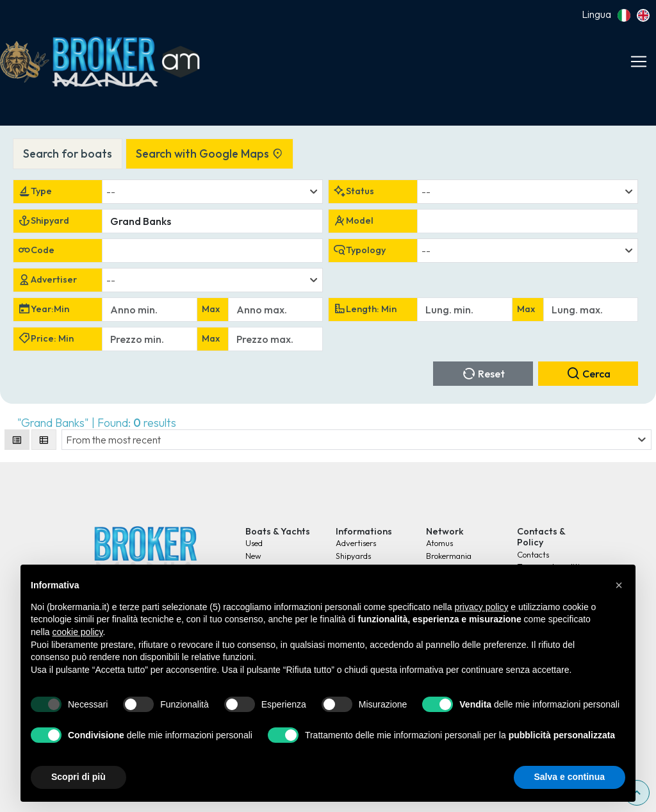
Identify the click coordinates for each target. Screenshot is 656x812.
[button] (619, 585)
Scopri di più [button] (78, 777)
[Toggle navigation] (639, 62)
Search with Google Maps (209, 153)
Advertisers (356, 543)
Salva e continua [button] (570, 777)
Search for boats (68, 153)
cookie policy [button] (77, 632)
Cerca (588, 373)
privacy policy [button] (481, 607)
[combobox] (212, 192)
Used (254, 543)
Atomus (439, 543)
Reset (483, 373)
